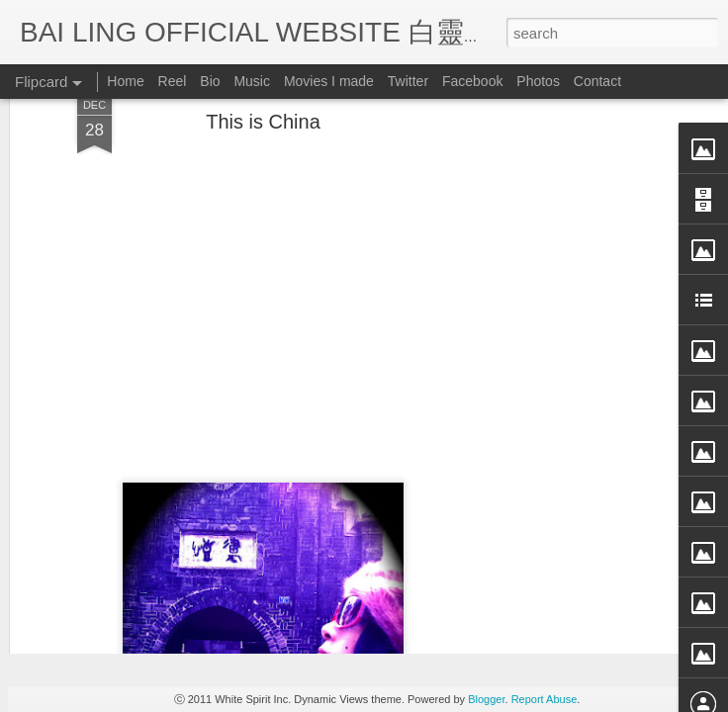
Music (252, 81)
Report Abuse (545, 699)
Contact (597, 81)
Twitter (408, 81)
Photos (538, 81)
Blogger (486, 699)
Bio (210, 81)
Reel (173, 81)
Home (125, 81)
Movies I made (329, 81)
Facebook (472, 81)
